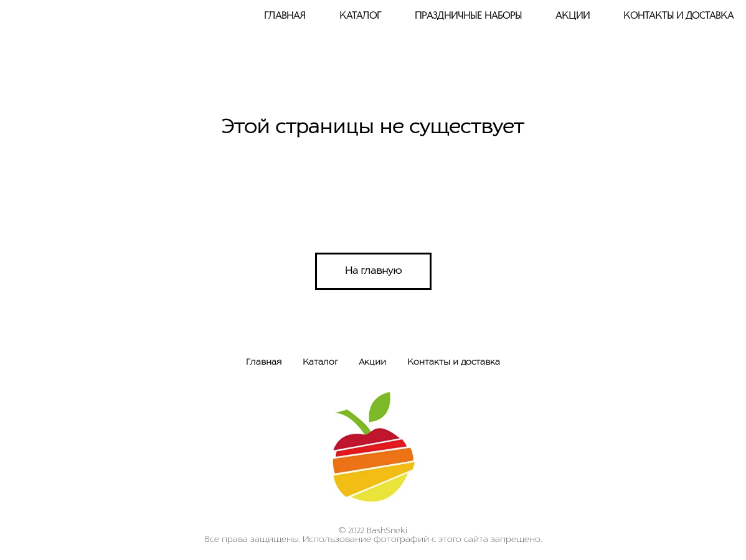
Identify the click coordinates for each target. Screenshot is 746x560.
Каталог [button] (360, 16)
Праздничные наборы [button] (468, 16)
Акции (573, 16)
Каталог (320, 362)
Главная (285, 16)
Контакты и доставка (678, 16)
